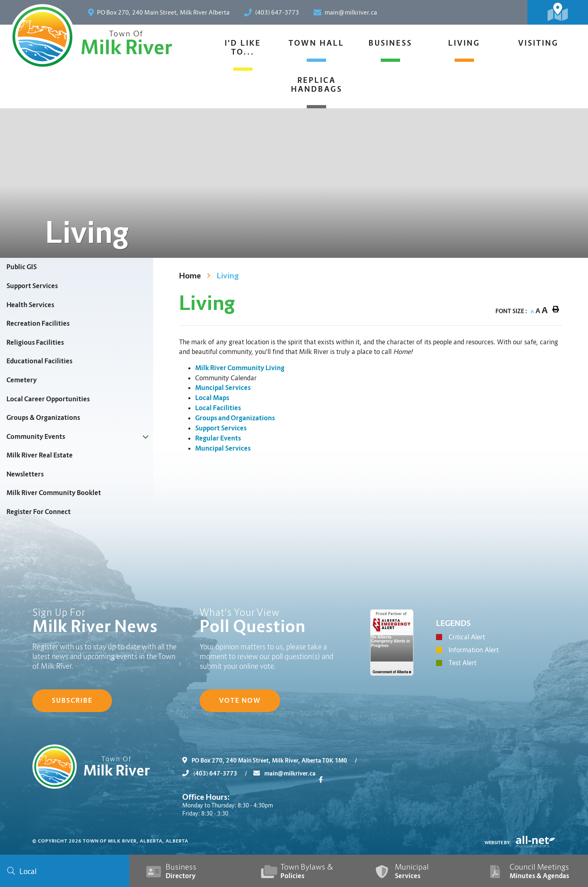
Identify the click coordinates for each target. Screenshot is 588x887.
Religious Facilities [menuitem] (35, 342)
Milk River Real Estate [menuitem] (40, 455)
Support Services (221, 428)
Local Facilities (218, 408)
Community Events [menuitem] (36, 437)
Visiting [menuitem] (538, 43)
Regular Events (218, 438)
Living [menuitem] (464, 43)
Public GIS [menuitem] (22, 267)
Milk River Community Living (240, 368)
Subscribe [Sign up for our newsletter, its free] (72, 701)
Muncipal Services (223, 388)
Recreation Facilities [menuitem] (38, 323)
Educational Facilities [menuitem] (39, 361)
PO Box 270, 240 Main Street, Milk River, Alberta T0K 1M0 (273, 761)
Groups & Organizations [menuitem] (43, 418)
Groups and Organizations (235, 418)
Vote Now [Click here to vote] (240, 701)
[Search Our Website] (65, 871)
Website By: (498, 843)
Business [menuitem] (390, 43)
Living (228, 276)
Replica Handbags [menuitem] (317, 85)
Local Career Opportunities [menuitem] (48, 399)
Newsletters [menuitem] (25, 474)
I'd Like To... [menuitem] (243, 48)
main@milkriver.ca (285, 773)
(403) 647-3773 (218, 773)
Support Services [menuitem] (32, 286)
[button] (146, 437)
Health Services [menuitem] (30, 305)
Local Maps (212, 398)
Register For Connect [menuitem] (39, 512)
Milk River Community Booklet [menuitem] (54, 493)
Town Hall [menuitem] (316, 43)
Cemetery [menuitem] (22, 380)
